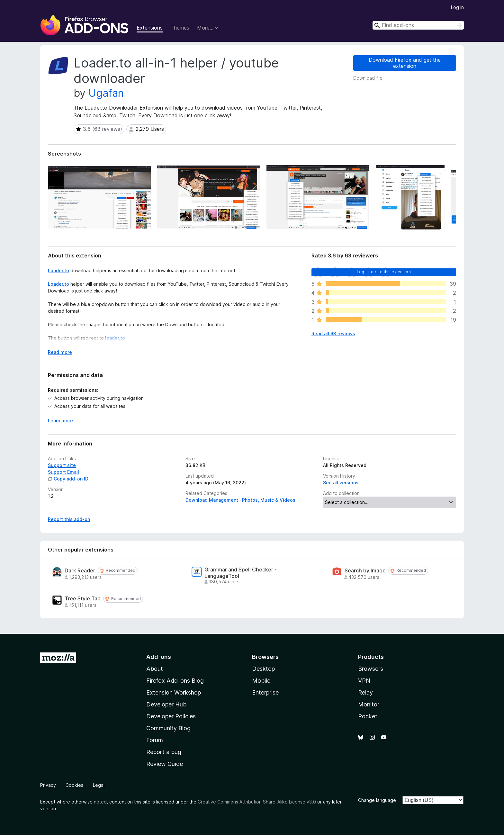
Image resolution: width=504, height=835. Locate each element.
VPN (364, 681)
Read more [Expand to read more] (60, 352)
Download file (368, 78)
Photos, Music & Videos (269, 500)
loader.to (115, 338)
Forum (155, 740)
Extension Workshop (174, 692)
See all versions (341, 483)
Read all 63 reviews (333, 333)
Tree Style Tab (83, 599)
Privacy (48, 785)
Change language (377, 800)
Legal (99, 785)
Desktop (263, 669)
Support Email (63, 472)
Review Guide (165, 764)
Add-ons (159, 657)
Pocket (368, 716)
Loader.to (59, 270)
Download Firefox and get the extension (405, 63)
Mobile (261, 681)
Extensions (150, 28)
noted (100, 802)
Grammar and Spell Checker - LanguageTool (241, 573)
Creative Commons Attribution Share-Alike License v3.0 (257, 802)
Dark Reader (80, 571)
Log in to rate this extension (384, 272)
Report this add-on (69, 519)
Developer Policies (171, 716)
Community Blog (168, 728)
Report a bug (164, 752)
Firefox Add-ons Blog (175, 681)
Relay (365, 692)
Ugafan (106, 93)
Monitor (369, 704)
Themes (180, 28)
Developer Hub (166, 704)
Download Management (212, 500)
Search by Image (365, 571)
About (155, 669)
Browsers (371, 669)
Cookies (74, 785)
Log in (457, 7)
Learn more (60, 421)
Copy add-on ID (68, 479)
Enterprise (265, 692)
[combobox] (418, 25)
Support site (62, 465)
